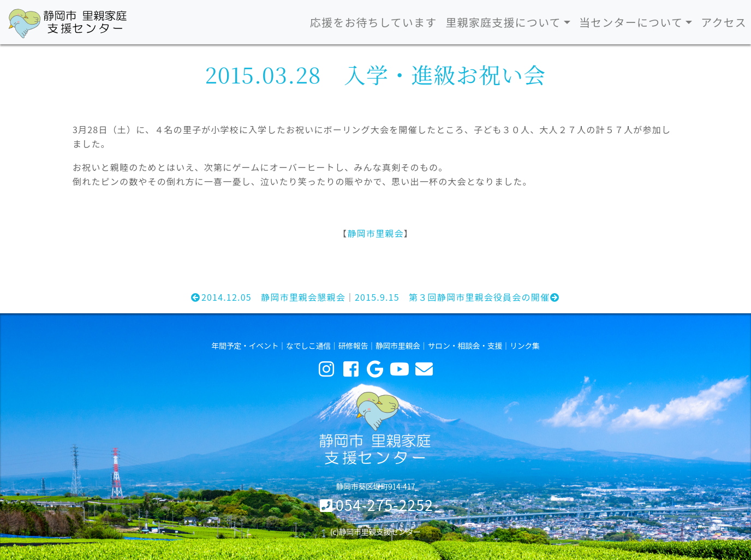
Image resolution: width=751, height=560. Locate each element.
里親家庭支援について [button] (503, 22)
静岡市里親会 (375, 233)
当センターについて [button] (631, 22)
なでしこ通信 (308, 345)
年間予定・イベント (245, 345)
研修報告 (353, 345)
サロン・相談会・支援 (465, 345)
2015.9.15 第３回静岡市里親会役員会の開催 (458, 297)
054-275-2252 (385, 505)
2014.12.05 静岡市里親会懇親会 (268, 297)
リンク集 (525, 345)
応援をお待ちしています (374, 22)
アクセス (724, 22)
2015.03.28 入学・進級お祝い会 (375, 74)
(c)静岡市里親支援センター (375, 532)
